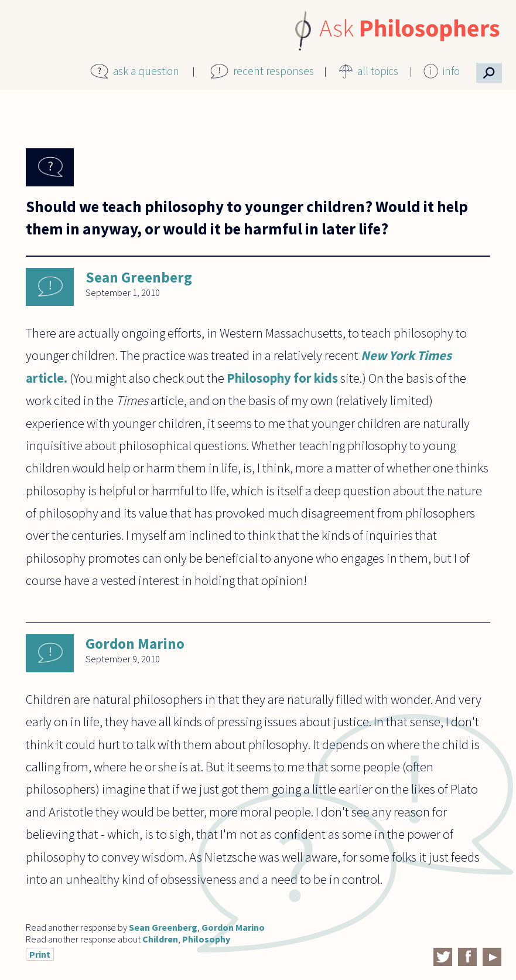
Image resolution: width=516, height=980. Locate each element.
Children (160, 939)
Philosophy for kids (282, 378)
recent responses (274, 71)
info (451, 71)
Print (40, 954)
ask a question (146, 71)
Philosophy (206, 939)
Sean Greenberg (139, 277)
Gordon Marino (135, 644)
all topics (378, 71)
